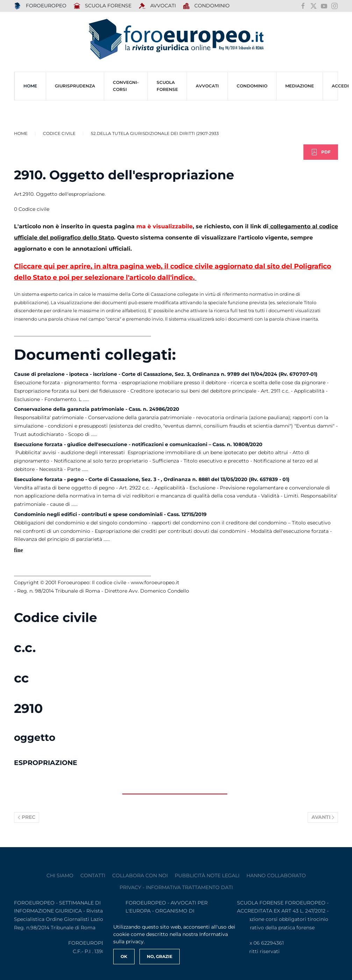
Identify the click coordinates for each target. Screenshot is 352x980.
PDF (321, 152)
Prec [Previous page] (27, 817)
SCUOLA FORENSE (103, 6)
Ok (124, 956)
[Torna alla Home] (176, 39)
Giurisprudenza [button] (75, 86)
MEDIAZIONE (300, 86)
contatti (93, 875)
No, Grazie (160, 956)
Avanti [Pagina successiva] (323, 817)
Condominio (206, 6)
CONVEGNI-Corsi (126, 86)
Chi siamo (60, 875)
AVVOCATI (157, 6)
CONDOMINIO (252, 86)
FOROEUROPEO (40, 6)
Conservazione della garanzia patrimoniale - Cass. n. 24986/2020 (97, 409)
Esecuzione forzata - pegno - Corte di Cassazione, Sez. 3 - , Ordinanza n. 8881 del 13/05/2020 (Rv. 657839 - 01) (152, 479)
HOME (30, 86)
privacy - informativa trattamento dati (176, 887)
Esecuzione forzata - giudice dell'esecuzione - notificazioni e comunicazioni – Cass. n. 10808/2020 (138, 444)
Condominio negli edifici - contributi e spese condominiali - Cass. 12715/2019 (110, 514)
